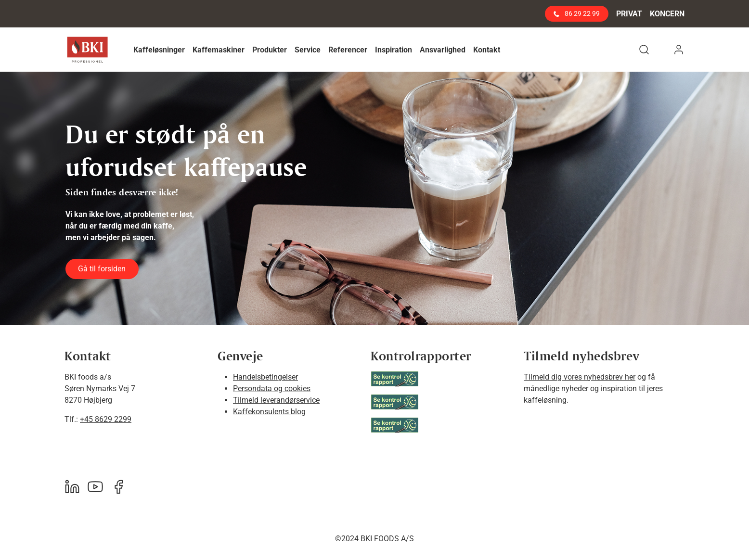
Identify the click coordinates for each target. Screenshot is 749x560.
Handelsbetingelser (265, 377)
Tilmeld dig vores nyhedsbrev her (580, 377)
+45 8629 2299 (106, 419)
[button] (159, 50)
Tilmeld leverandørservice (276, 400)
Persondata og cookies (272, 388)
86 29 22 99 (577, 13)
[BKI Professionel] (87, 50)
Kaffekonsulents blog (269, 412)
